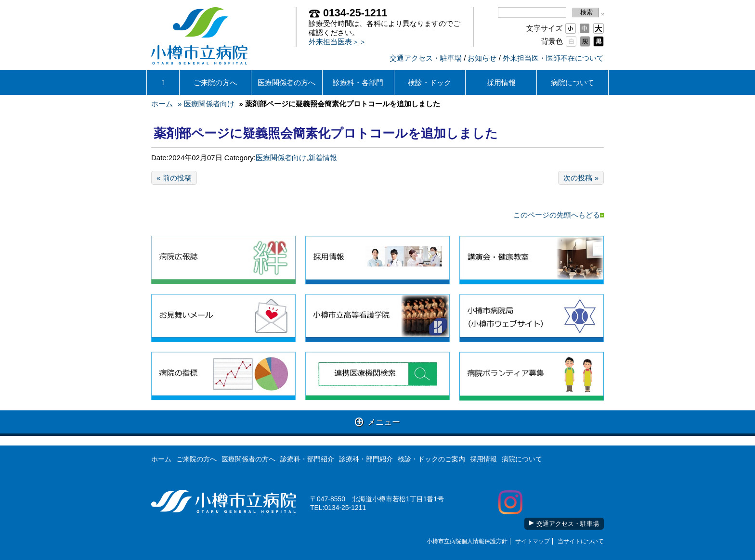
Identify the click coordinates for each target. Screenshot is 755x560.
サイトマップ (533, 541)
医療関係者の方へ (286, 83)
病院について (573, 83)
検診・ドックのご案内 (431, 459)
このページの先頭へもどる (559, 215)
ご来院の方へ (215, 83)
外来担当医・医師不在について (553, 58)
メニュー (378, 422)
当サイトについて (581, 541)
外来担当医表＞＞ (338, 42)
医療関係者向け (281, 158)
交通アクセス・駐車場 (426, 58)
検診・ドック (430, 83)
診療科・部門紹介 (307, 459)
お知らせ (482, 58)
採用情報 (501, 83)
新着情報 (323, 158)
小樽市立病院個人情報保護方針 (467, 541)
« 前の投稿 (174, 178)
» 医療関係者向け (206, 104)
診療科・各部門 (358, 83)
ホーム (162, 104)
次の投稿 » (581, 178)
